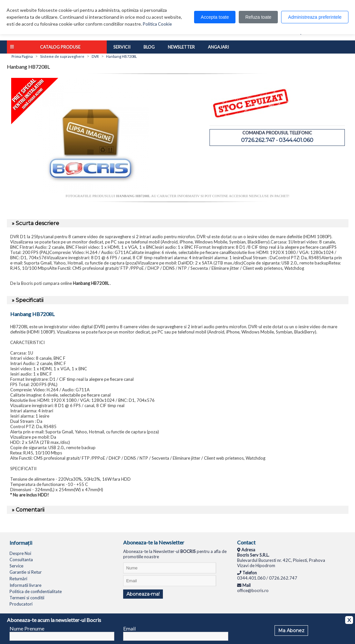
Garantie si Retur (26, 572)
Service (16, 566)
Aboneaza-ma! (143, 594)
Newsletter (181, 47)
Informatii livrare (25, 585)
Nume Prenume (27, 628)
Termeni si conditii (27, 598)
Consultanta (21, 560)
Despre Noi (20, 553)
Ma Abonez (291, 631)
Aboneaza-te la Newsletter (154, 542)
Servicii (122, 47)
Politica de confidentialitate (36, 591)
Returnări (18, 579)
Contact (246, 542)
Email (129, 628)
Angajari (218, 47)
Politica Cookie (157, 24)
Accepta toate (215, 17)
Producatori (21, 604)
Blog (149, 47)
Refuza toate (258, 17)
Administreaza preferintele (315, 17)
